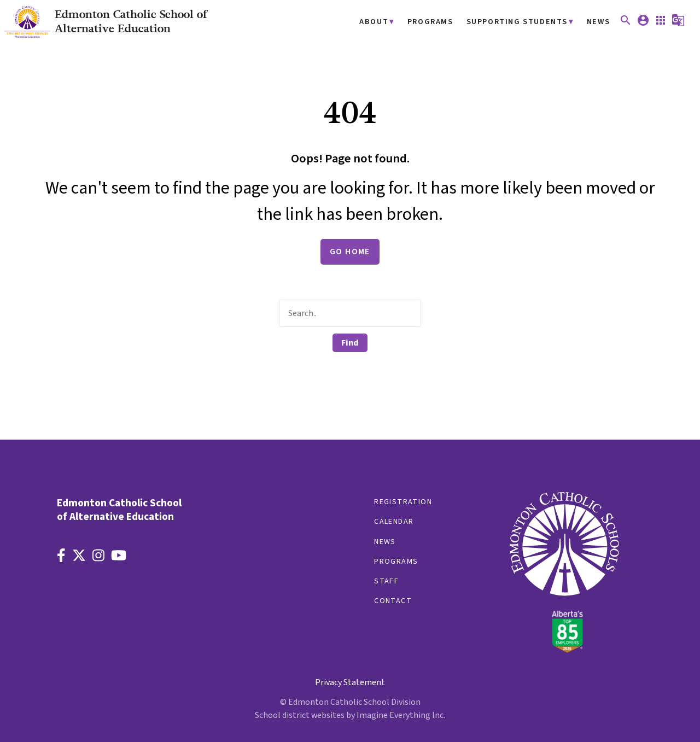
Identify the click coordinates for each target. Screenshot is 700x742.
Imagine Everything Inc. (401, 715)
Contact (393, 601)
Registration (403, 502)
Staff (386, 581)
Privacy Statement (350, 682)
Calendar (394, 522)
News (599, 22)
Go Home (350, 252)
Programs (430, 22)
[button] (626, 24)
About (374, 22)
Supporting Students (517, 22)
